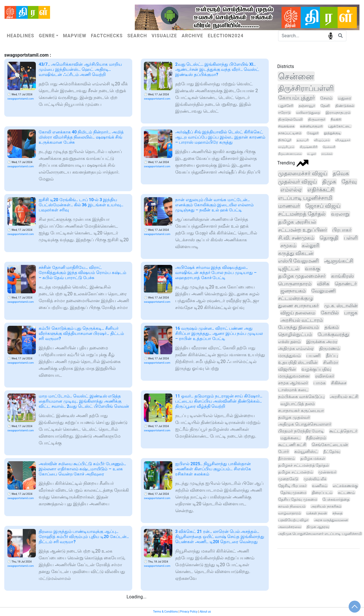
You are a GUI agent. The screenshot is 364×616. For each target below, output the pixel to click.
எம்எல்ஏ (291, 190)
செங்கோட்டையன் (330, 445)
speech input (331, 35)
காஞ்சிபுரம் (286, 147)
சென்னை (296, 76)
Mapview (75, 36)
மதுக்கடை (290, 438)
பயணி (313, 356)
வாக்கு (313, 269)
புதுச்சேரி (286, 106)
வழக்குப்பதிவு (316, 369)
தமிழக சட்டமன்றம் (296, 472)
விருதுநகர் (343, 140)
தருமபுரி (303, 140)
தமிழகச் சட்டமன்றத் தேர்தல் (304, 465)
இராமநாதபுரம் (338, 113)
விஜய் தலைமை (298, 313)
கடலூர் (312, 154)
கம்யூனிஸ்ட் (306, 452)
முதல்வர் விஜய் (297, 182)
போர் (284, 452)
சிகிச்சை (339, 383)
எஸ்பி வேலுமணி (298, 261)
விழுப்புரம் (322, 140)
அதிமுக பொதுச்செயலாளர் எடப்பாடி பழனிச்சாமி (320, 534)
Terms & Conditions (165, 612)
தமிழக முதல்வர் (294, 417)
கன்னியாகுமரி (311, 126)
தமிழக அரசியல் (297, 222)
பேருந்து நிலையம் (299, 327)
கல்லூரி (311, 245)
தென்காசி (329, 147)
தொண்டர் (346, 284)
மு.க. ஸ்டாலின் (341, 306)
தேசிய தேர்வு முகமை (298, 499)
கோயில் (330, 313)
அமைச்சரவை (290, 527)
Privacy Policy (189, 612)
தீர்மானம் (287, 459)
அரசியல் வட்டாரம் (302, 320)
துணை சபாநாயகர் (298, 306)
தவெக (341, 173)
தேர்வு (349, 182)
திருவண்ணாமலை (290, 154)
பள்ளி (351, 238)
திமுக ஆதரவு (318, 527)
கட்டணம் (346, 493)
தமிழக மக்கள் (313, 458)
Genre (47, 36)
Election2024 (226, 36)
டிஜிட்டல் (289, 269)
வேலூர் (313, 133)
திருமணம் (330, 348)
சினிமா (331, 362)
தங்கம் (332, 327)
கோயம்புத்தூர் (296, 98)
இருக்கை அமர (322, 342)
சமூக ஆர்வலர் (293, 383)
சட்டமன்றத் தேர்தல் (302, 214)
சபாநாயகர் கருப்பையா (301, 411)
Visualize (164, 36)
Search (137, 36)
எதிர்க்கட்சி (321, 190)
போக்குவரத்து (333, 334)
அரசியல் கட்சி (344, 397)
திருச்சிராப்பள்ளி (306, 88)
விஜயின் (287, 369)
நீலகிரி (336, 120)
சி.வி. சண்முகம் (296, 238)
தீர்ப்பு (332, 356)
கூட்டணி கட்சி (292, 445)
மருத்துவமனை (294, 376)
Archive (193, 36)
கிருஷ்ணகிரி (309, 147)
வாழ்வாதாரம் (289, 513)
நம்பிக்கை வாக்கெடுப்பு (301, 397)
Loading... (136, 597)
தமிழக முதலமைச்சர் (302, 276)
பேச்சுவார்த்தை (336, 499)
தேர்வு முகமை (293, 493)
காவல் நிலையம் (292, 506)
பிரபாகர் (342, 230)
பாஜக (351, 313)
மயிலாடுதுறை (308, 113)
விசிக (323, 284)
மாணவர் (289, 206)
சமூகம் (288, 245)
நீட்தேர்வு (332, 452)
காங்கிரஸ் (342, 276)
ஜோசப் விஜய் (323, 206)
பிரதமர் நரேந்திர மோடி (301, 431)
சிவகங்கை (286, 126)
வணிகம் (320, 486)
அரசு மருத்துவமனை (331, 520)
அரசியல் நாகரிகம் (326, 506)
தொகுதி (329, 238)
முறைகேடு (288, 479)
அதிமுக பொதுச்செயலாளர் (305, 424)
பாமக (319, 383)
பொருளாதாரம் (295, 284)
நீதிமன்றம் (316, 438)
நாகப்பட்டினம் (290, 133)
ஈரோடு (284, 113)
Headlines (20, 36)
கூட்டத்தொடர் (343, 431)
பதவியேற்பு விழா (293, 520)
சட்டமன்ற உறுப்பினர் (303, 230)
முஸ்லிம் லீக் (315, 479)
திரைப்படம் (322, 493)
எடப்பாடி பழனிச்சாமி (305, 198)
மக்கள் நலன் (317, 513)
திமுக (329, 182)
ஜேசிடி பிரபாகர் (292, 486)
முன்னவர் (327, 472)
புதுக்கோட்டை (340, 126)
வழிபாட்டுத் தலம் (298, 404)
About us (205, 612)
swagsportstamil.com (21, 99)
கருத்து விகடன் (296, 253)
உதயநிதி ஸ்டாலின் (298, 362)
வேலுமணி (323, 291)
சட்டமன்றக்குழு (296, 298)
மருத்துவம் (289, 356)
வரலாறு (340, 214)
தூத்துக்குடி (332, 133)
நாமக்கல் (327, 154)
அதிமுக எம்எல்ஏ (296, 348)
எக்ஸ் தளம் (289, 342)
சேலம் (326, 98)
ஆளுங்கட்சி (339, 261)
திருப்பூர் (285, 140)
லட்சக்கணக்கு (345, 486)
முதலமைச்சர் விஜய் (303, 173)
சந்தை (337, 513)
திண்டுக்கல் (345, 106)
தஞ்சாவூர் (307, 106)
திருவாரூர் (317, 119)
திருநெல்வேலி (290, 119)
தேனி (325, 106)
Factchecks (107, 36)
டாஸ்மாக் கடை (293, 390)
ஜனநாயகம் (293, 291)
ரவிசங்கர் (325, 376)
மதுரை (345, 98)
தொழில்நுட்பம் (295, 334)
